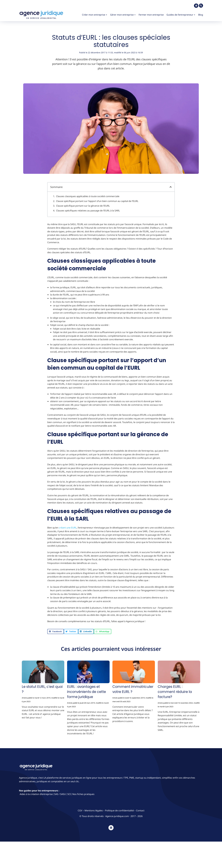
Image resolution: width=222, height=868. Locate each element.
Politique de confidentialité (119, 810)
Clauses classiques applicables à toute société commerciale (88, 196)
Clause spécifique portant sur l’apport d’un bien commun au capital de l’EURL (97, 201)
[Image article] (43, 672)
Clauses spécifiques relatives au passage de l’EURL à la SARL (88, 211)
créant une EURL (68, 528)
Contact (140, 810)
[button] (171, 187)
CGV (80, 810)
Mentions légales (94, 810)
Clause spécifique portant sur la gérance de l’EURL (83, 206)
